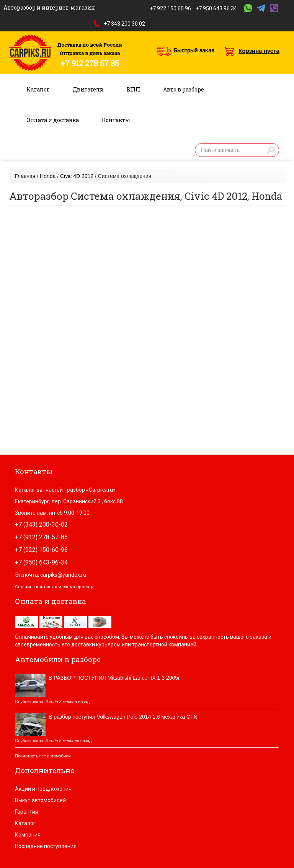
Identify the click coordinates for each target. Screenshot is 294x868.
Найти (271, 150)
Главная (25, 176)
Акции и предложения (43, 789)
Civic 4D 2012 (77, 176)
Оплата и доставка (53, 120)
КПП (133, 89)
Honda (48, 176)
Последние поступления (46, 846)
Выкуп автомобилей (40, 800)
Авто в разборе (184, 89)
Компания (28, 835)
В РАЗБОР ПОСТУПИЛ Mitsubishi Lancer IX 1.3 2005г (114, 678)
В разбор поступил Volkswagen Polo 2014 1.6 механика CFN (123, 717)
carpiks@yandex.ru (63, 575)
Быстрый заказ (194, 51)
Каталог (38, 89)
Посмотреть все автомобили (43, 756)
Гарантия (27, 812)
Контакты (116, 120)
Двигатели (88, 89)
